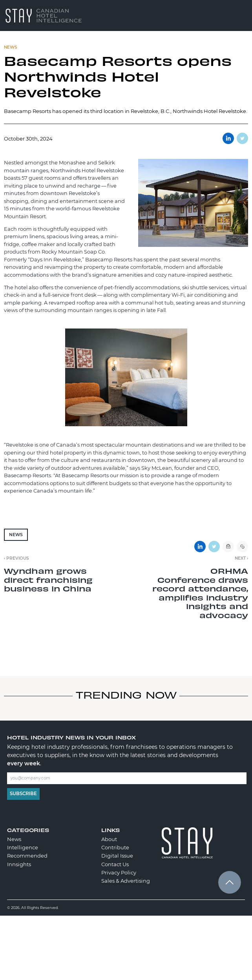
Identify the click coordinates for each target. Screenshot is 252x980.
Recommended (27, 856)
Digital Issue (117, 856)
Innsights (19, 864)
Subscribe (23, 794)
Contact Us (115, 864)
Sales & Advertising (126, 881)
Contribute (115, 847)
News (16, 535)
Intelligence (23, 847)
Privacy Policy (119, 872)
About (109, 839)
